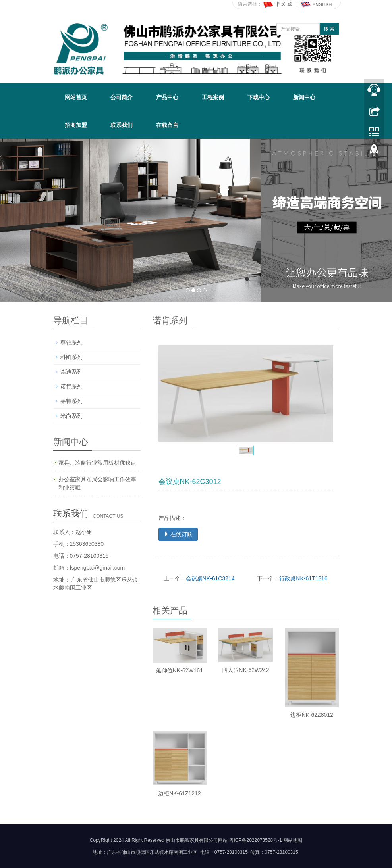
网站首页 (76, 97)
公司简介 (122, 97)
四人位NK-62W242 (245, 670)
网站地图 (293, 840)
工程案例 (213, 97)
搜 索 (329, 29)
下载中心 (259, 97)
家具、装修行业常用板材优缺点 (97, 463)
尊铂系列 (71, 342)
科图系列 (71, 357)
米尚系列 (71, 416)
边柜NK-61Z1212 (179, 793)
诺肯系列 (71, 386)
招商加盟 (76, 125)
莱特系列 (71, 401)
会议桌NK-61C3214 (210, 578)
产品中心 (167, 97)
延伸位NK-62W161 (180, 670)
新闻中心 (304, 97)
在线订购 (178, 534)
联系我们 (122, 125)
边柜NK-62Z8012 (312, 715)
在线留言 (167, 125)
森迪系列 (71, 372)
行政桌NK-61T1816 (303, 578)
